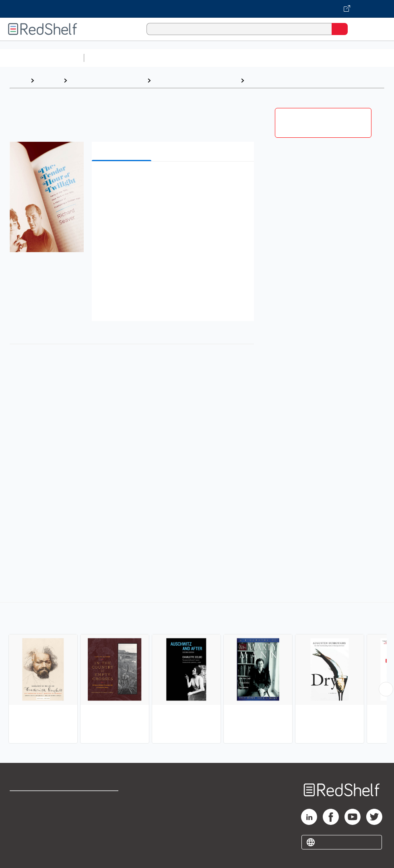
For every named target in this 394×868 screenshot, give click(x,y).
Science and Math (158, 58)
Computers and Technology (230, 58)
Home (18, 80)
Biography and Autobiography (196, 80)
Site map (22, 854)
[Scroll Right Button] (386, 689)
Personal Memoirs (276, 80)
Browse (49, 80)
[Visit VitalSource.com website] (197, 9)
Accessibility (100, 836)
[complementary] (197, 674)
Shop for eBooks (33, 801)
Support (21, 818)
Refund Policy (102, 818)
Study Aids (109, 58)
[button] (172, 180)
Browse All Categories (42, 58)
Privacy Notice (30, 836)
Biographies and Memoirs (107, 80)
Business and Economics (312, 58)
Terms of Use (101, 801)
